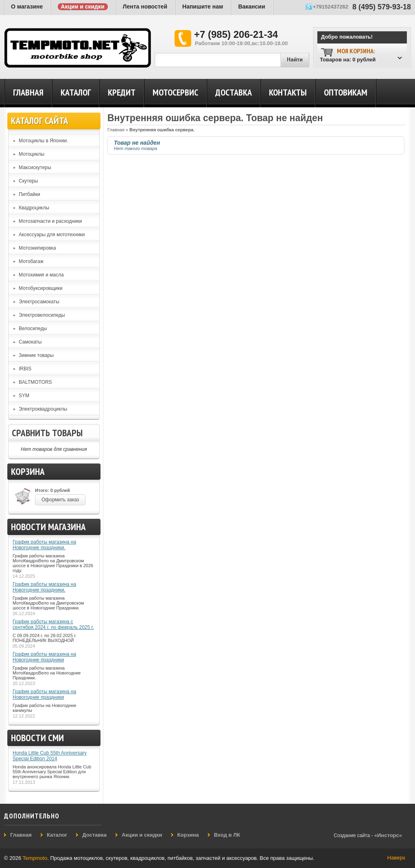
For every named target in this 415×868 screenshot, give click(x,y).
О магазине (27, 7)
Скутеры (28, 181)
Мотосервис (175, 92)
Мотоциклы (32, 154)
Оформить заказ (60, 500)
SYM (24, 396)
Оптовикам (346, 92)
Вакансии (251, 7)
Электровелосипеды (42, 315)
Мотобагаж (31, 261)
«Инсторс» (388, 835)
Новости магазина (48, 527)
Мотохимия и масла (41, 275)
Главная (28, 92)
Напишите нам (203, 7)
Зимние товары (36, 355)
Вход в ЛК (227, 835)
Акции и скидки (82, 7)
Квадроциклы (34, 208)
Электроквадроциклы (43, 409)
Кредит (122, 92)
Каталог (76, 92)
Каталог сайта (40, 121)
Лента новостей (145, 7)
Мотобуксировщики (41, 288)
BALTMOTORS (35, 382)
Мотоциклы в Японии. (43, 141)
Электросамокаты (39, 302)
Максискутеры (35, 168)
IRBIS (25, 369)
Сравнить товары (47, 433)
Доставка (234, 92)
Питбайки (29, 194)
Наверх (396, 858)
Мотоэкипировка (37, 248)
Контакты (288, 92)
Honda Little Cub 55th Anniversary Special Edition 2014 (50, 756)
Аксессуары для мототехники (52, 235)
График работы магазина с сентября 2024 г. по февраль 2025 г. (53, 624)
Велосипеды (33, 328)
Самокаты (30, 342)
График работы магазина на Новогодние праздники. (44, 545)
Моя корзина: (356, 51)
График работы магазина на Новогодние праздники (44, 657)
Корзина (28, 471)
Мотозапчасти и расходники (50, 221)
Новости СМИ (37, 738)
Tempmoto (35, 858)
